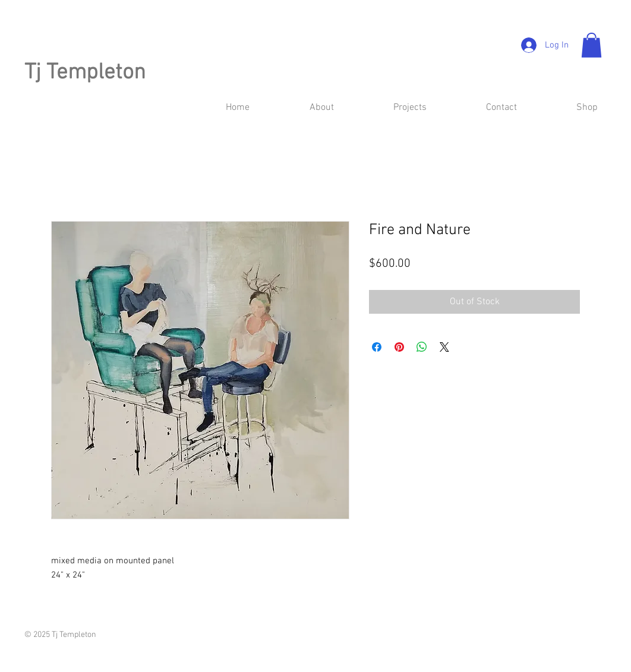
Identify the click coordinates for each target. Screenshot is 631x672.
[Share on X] (444, 347)
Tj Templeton (85, 73)
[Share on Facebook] (377, 347)
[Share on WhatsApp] (422, 347)
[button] (591, 45)
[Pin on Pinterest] (399, 347)
